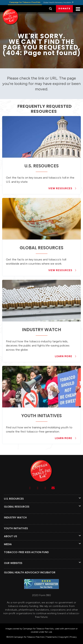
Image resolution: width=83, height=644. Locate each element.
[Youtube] (30, 488)
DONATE (64, 8)
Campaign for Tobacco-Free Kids (25, 2)
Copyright (64, 637)
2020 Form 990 (41, 595)
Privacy (73, 637)
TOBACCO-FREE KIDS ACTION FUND (26, 552)
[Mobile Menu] (78, 9)
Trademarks (52, 637)
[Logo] (41, 482)
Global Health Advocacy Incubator (59, 3)
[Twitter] (45, 488)
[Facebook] (38, 488)
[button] (51, 9)
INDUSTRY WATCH (15, 517)
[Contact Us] (53, 488)
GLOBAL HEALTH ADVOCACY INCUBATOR (30, 572)
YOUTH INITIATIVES (16, 528)
